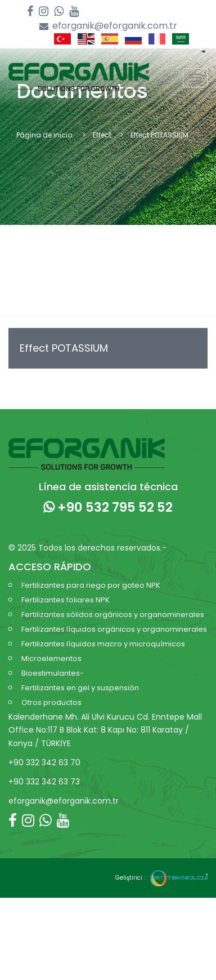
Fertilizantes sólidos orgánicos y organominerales (113, 615)
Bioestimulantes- (53, 673)
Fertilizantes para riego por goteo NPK (91, 585)
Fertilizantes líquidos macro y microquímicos (103, 644)
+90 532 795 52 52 (108, 507)
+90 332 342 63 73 (44, 782)
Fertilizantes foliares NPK (66, 600)
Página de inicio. (45, 135)
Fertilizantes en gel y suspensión (80, 688)
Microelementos (51, 658)
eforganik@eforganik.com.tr (108, 26)
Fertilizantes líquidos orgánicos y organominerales (114, 629)
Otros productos (51, 702)
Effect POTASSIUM (64, 348)
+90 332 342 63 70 (44, 762)
